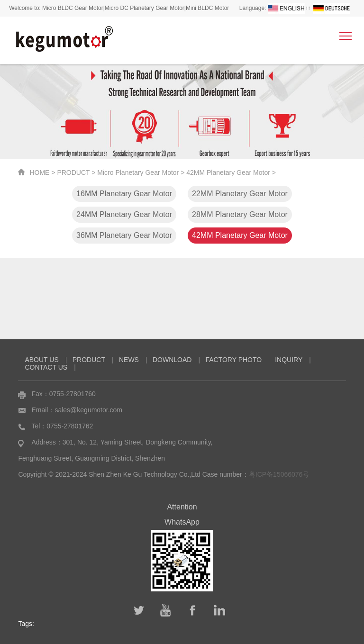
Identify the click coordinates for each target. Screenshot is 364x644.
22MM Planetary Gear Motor (240, 194)
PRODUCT (73, 172)
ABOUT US (41, 360)
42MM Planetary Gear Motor (228, 172)
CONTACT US (46, 367)
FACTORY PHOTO (233, 360)
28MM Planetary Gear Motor (240, 214)
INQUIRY (289, 360)
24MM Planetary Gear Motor (124, 214)
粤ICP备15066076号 (279, 474)
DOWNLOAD (172, 360)
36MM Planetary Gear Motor (124, 235)
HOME (39, 172)
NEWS (129, 360)
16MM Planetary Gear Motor (124, 194)
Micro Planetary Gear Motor (138, 172)
